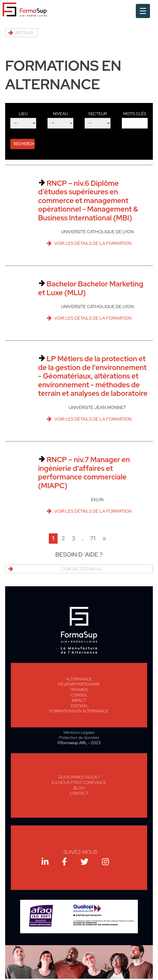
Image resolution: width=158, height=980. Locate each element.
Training (79, 690)
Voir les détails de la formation (93, 243)
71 (93, 538)
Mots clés (135, 114)
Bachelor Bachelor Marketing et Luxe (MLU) (91, 288)
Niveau (60, 114)
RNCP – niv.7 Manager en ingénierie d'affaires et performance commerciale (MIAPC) (84, 473)
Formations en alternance (79, 711)
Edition (79, 706)
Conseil (79, 695)
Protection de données (79, 738)
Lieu (23, 114)
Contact (79, 793)
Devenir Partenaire (79, 684)
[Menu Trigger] (143, 11)
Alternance (79, 679)
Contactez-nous (82, 569)
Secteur (98, 114)
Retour (25, 33)
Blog (79, 788)
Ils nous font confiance (79, 782)
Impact (79, 700)
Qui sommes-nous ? (79, 777)
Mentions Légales (79, 733)
